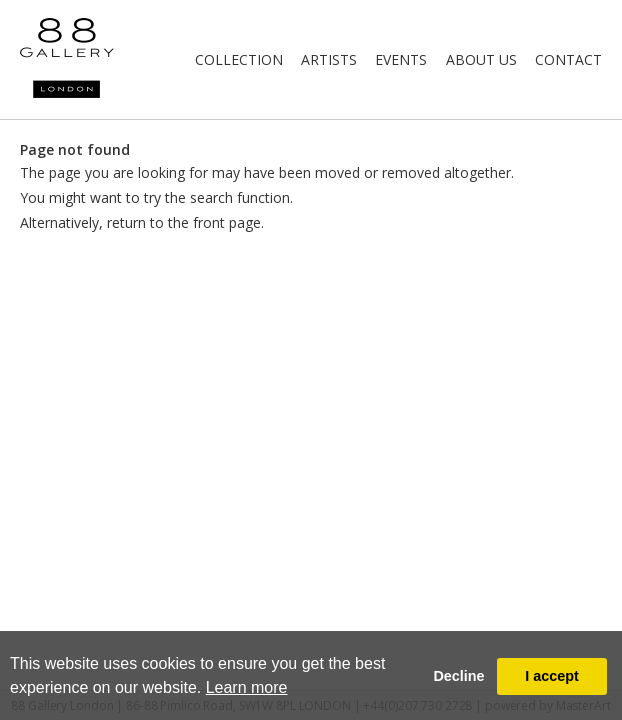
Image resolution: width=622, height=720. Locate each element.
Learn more (247, 687)
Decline (458, 676)
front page (227, 222)
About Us (481, 59)
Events (401, 59)
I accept (552, 676)
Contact (568, 59)
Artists (329, 59)
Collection (239, 59)
